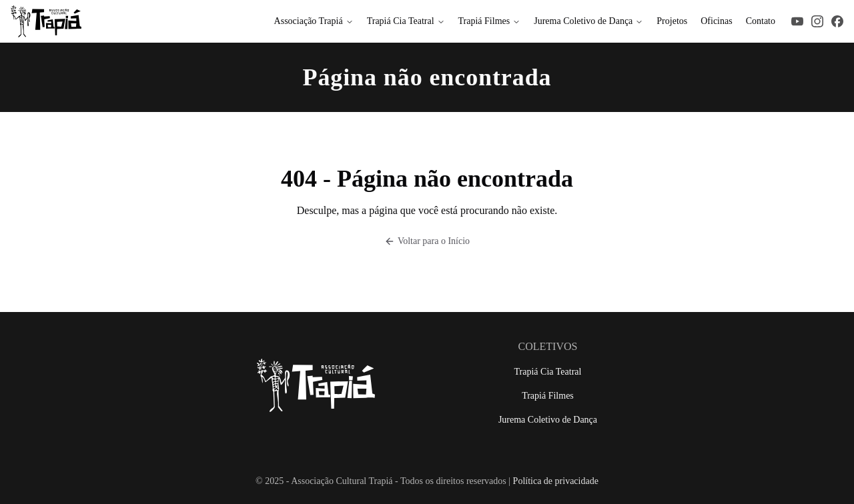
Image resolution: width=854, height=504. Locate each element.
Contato (761, 21)
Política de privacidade (556, 481)
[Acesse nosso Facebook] (837, 21)
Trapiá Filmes (490, 21)
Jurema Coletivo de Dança (588, 21)
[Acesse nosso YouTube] (797, 21)
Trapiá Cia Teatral (406, 21)
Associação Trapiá (314, 21)
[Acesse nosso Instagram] (817, 21)
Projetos (672, 21)
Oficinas (716, 21)
